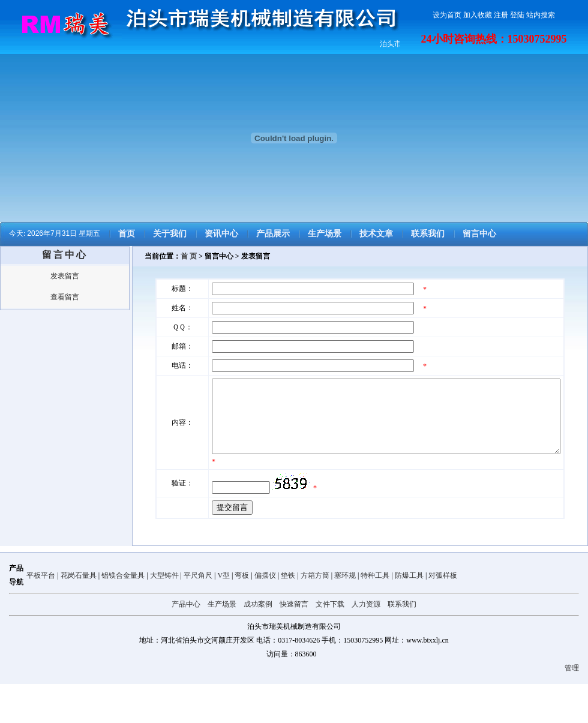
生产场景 (325, 234)
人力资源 (366, 643)
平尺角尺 (198, 614)
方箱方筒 (315, 614)
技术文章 (376, 234)
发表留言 (65, 276)
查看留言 (65, 297)
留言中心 (479, 234)
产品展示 (273, 234)
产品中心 (186, 643)
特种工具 (375, 614)
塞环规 (345, 614)
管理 (572, 707)
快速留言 (294, 643)
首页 (127, 234)
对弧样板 (443, 614)
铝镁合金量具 (123, 614)
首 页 (189, 256)
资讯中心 (221, 234)
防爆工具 (409, 614)
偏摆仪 (265, 614)
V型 (223, 614)
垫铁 (288, 614)
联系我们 (428, 234)
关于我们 (170, 234)
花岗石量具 (79, 614)
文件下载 (330, 643)
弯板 (242, 614)
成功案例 (258, 643)
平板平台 (41, 614)
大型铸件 (164, 614)
